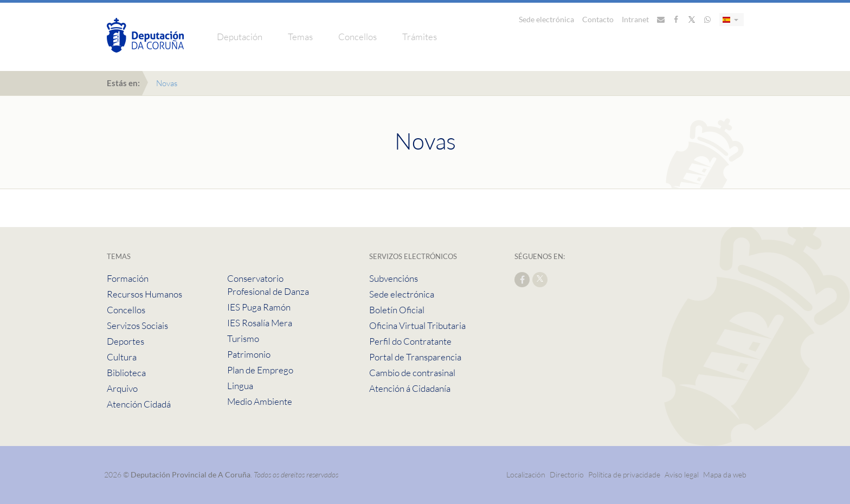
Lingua (240, 386)
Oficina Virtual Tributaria (417, 325)
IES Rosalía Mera (260, 323)
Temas (300, 37)
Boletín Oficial (397, 310)
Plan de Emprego (260, 370)
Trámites (420, 37)
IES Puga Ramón (259, 307)
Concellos (358, 37)
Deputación (240, 37)
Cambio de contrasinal (412, 373)
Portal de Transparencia (415, 357)
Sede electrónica (546, 19)
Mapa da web (725, 474)
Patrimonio (249, 354)
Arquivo (122, 388)
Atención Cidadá (139, 404)
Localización (526, 474)
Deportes (125, 341)
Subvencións (394, 278)
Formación (128, 278)
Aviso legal (682, 474)
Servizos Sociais (137, 325)
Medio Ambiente (260, 401)
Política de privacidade (625, 474)
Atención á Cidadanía (410, 388)
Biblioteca (126, 373)
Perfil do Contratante (410, 341)
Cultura (122, 357)
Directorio (567, 474)
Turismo (243, 338)
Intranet (635, 19)
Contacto (598, 19)
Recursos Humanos (144, 294)
